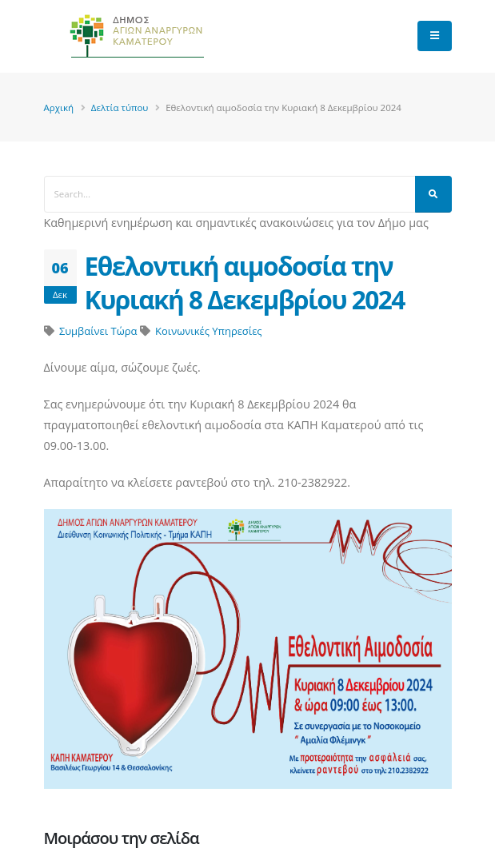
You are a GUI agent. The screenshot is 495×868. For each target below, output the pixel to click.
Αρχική (59, 108)
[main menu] (435, 36)
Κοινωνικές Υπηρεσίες (209, 331)
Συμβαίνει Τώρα (98, 331)
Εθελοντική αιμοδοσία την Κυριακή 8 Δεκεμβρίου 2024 (245, 283)
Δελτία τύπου (120, 108)
